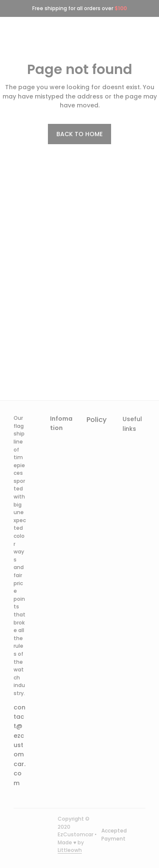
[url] (70, 850)
